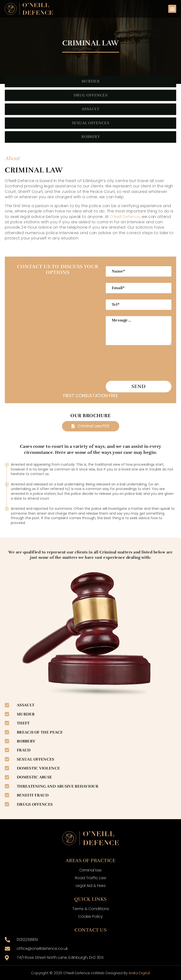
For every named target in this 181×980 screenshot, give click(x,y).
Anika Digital (139, 973)
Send (139, 386)
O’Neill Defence (125, 217)
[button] (172, 9)
